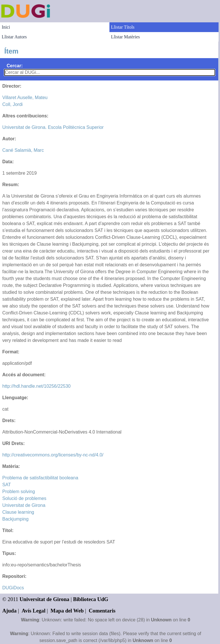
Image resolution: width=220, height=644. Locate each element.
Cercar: (15, 66)
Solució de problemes (24, 498)
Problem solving (19, 492)
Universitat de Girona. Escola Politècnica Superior (53, 127)
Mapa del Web (67, 611)
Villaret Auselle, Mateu (25, 98)
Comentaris (102, 611)
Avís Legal (34, 611)
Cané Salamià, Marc (23, 150)
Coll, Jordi (12, 104)
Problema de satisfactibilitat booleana (40, 478)
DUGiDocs (13, 588)
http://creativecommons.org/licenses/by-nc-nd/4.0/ (53, 455)
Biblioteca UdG (91, 599)
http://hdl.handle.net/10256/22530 (36, 386)
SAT (7, 485)
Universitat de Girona (24, 505)
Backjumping (15, 519)
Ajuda (9, 611)
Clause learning (18, 512)
